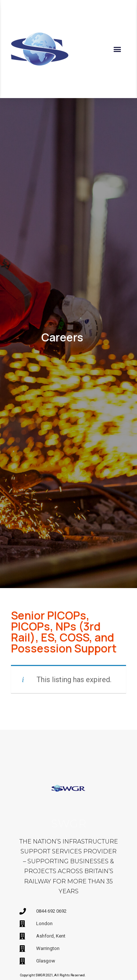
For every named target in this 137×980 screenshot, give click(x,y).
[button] (117, 49)
